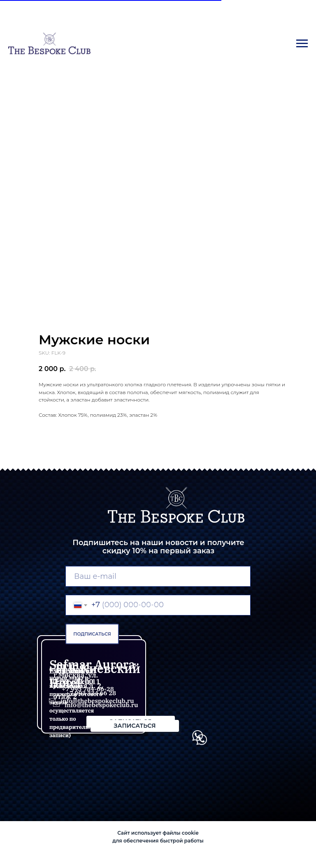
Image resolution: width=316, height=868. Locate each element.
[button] (135, 726)
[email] (158, 576)
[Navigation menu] (302, 44)
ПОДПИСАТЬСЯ (92, 634)
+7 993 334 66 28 (91, 693)
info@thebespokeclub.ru (101, 705)
